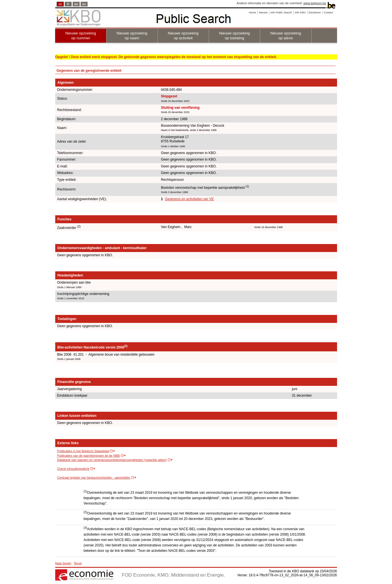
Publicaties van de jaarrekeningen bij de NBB (89, 456)
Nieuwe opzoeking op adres (286, 36)
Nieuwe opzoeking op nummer (81, 36)
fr (68, 4)
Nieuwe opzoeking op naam (132, 36)
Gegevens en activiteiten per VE (189, 199)
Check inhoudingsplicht (73, 469)
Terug (78, 563)
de (76, 4)
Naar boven (63, 563)
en (84, 4)
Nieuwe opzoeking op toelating (235, 36)
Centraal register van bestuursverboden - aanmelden (94, 478)
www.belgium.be (315, 3)
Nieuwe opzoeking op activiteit (183, 36)
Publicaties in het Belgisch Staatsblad (83, 451)
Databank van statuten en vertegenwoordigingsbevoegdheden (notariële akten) (112, 460)
